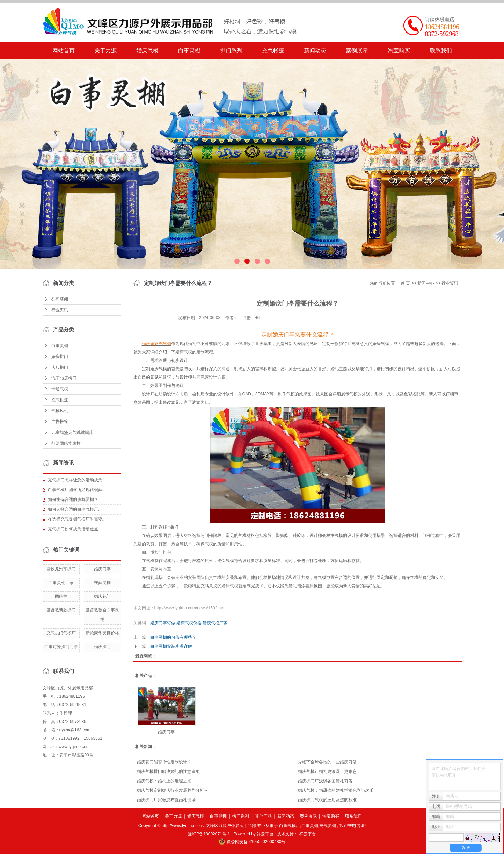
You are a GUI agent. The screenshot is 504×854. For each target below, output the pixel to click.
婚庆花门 (102, 596)
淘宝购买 (399, 51)
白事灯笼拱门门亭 (61, 647)
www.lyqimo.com (74, 747)
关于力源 (105, 51)
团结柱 (61, 596)
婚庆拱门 (60, 357)
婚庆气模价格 (189, 623)
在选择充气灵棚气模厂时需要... (77, 519)
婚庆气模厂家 (215, 623)
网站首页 (64, 51)
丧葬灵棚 (102, 583)
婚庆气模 (147, 51)
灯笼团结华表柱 (66, 443)
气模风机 (60, 411)
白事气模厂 (290, 826)
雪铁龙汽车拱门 (61, 569)
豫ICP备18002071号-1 (209, 834)
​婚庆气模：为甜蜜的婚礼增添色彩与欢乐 (336, 790)
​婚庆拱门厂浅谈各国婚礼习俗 (325, 781)
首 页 (405, 283)
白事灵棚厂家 (61, 583)
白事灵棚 (189, 51)
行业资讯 (60, 310)
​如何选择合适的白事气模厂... (75, 509)
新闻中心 (426, 283)
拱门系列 (231, 51)
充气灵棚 (328, 826)
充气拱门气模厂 (61, 633)
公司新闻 (60, 299)
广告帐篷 (60, 422)
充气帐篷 (273, 51)
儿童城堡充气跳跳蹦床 (72, 432)
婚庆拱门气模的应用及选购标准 (327, 800)
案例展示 (357, 51)
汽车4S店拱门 (64, 378)
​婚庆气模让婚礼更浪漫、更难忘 (327, 772)
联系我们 (441, 51)
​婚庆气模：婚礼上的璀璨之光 (164, 781)
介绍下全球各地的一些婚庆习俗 (327, 762)
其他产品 (263, 816)
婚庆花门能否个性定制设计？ (164, 762)
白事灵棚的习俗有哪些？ (173, 637)
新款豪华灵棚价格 (102, 633)
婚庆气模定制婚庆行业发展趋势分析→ (173, 790)
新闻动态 (315, 51)
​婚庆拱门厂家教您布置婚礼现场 (166, 800)
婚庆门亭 (102, 569)
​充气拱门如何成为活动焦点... (75, 529)
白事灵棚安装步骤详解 (171, 646)
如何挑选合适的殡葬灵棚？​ (73, 500)
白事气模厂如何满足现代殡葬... (77, 490)
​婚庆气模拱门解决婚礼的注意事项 (168, 772)
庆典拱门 (60, 367)
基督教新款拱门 (61, 610)
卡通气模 (60, 389)
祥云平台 (265, 834)
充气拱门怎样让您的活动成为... (77, 480)
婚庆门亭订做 (163, 623)
